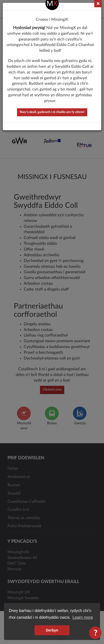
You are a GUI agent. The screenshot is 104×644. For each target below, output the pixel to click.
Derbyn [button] (52, 630)
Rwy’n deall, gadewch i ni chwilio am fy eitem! (52, 111)
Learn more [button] (83, 617)
